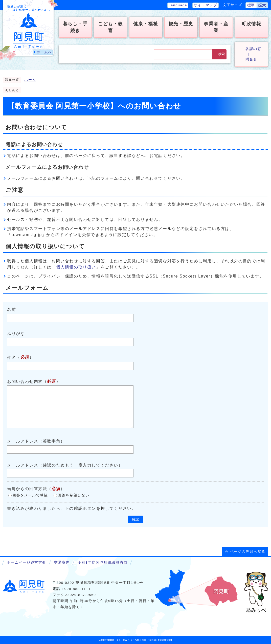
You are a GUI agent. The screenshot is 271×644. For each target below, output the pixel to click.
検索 (221, 54)
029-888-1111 (78, 589)
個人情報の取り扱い (76, 267)
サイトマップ (206, 5)
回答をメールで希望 (30, 496)
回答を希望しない (73, 496)
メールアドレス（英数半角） (36, 441)
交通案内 (62, 562)
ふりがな (16, 333)
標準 (251, 5)
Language (178, 5)
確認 (135, 519)
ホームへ (44, 52)
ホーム (30, 80)
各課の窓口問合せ (253, 54)
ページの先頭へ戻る (248, 552)
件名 (12, 358)
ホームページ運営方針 (27, 562)
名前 (12, 309)
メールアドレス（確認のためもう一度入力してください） (65, 465)
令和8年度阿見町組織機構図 (102, 562)
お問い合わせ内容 (25, 381)
